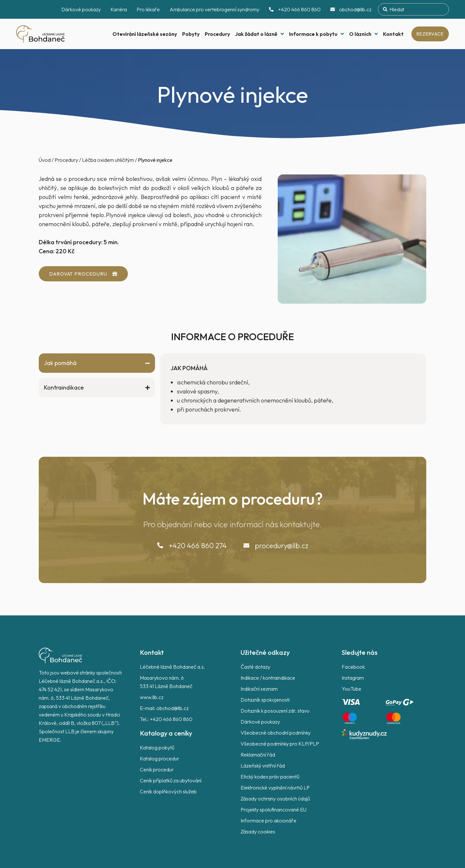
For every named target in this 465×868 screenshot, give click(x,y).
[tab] (97, 363)
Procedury (217, 34)
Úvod (45, 160)
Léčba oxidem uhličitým (108, 160)
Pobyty (191, 34)
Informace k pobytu (316, 34)
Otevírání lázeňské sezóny (145, 34)
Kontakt (393, 34)
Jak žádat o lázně (259, 34)
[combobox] (413, 9)
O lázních (363, 34)
